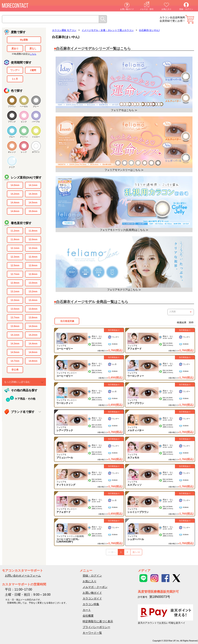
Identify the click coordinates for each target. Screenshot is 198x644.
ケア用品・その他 (25, 399)
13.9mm (15, 326)
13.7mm (15, 318)
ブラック (12, 122)
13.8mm (33, 318)
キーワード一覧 (92, 633)
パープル (36, 122)
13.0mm (33, 283)
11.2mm (15, 231)
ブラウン (12, 106)
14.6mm (33, 352)
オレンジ (12, 152)
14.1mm (33, 185)
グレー (36, 106)
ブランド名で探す (23, 412)
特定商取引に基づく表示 (98, 621)
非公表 (15, 370)
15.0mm (33, 211)
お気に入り (166, 9)
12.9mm (15, 283)
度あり (15, 49)
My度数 (24, 40)
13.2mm (33, 292)
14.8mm (15, 211)
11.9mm (15, 239)
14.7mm (15, 361)
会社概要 (88, 616)
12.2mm (33, 248)
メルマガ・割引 (147, 9)
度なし (33, 49)
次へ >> (136, 552)
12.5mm (15, 265)
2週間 (33, 70)
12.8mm (33, 274)
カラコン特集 (91, 604)
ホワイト (36, 152)
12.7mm (15, 274)
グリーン (24, 137)
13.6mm (33, 309)
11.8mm (33, 231)
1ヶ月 (15, 79)
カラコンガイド (92, 598)
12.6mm (33, 265)
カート (190, 19)
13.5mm (15, 309)
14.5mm (33, 203)
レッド (24, 152)
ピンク (24, 122)
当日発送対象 (67, 321)
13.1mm (15, 292)
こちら (33, 54)
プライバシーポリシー (96, 627)
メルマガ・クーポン (95, 587)
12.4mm (33, 257)
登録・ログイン (186, 9)
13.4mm (33, 300)
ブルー (12, 137)
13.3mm (15, 300)
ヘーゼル (24, 106)
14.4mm (15, 203)
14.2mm (15, 194)
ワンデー (15, 70)
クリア (12, 167)
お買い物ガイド (127, 9)
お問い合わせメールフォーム (23, 576)
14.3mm (33, 194)
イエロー (36, 137)
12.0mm (33, 239)
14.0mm (15, 185)
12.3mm (15, 257)
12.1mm (15, 248)
